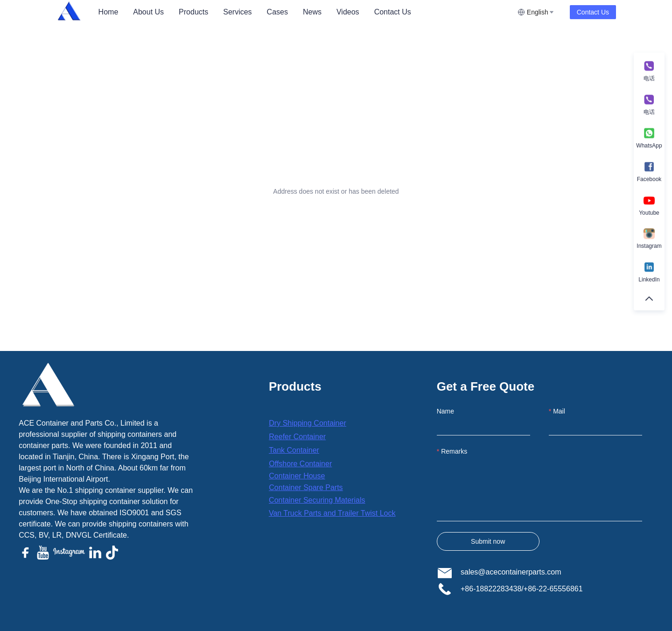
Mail (559, 411)
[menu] (304, 12)
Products (193, 12)
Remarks (454, 451)
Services (237, 12)
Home (108, 12)
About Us (148, 12)
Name (445, 411)
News (312, 12)
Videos (348, 12)
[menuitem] (108, 12)
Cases (277, 12)
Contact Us (393, 12)
